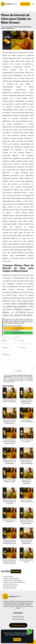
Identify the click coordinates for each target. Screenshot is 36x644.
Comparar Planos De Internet (11, 578)
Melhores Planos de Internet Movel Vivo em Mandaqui (10, 462)
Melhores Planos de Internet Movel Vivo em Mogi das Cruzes (10, 542)
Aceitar (17, 640)
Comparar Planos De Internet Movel (13, 580)
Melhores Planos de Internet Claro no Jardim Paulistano (26, 462)
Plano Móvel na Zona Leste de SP (10, 521)
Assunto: (23, 347)
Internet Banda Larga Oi (9, 588)
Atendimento (25, 4)
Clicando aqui (18, 333)
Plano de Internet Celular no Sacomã (26, 501)
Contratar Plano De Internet (10, 584)
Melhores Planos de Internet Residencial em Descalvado (26, 522)
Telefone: (6, 347)
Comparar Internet (8, 577)
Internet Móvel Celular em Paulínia (26, 421)
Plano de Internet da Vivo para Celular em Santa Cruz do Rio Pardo (10, 562)
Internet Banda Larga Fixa (10, 586)
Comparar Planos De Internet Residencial (14, 582)
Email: (22, 341)
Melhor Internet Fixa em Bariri (26, 561)
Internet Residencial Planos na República (10, 401)
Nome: (5, 341)
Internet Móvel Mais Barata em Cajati (10, 481)
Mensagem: (7, 354)
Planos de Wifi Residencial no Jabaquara (26, 482)
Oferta (11, 596)
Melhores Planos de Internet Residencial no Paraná (10, 502)
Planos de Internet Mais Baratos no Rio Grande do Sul (10, 422)
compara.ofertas (18, 619)
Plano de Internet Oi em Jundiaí (26, 441)
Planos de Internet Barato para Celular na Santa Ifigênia (10, 442)
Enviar (18, 371)
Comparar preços (19, 625)
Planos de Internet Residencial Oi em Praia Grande (26, 402)
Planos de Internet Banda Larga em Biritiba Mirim (26, 542)
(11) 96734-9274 (18, 328)
